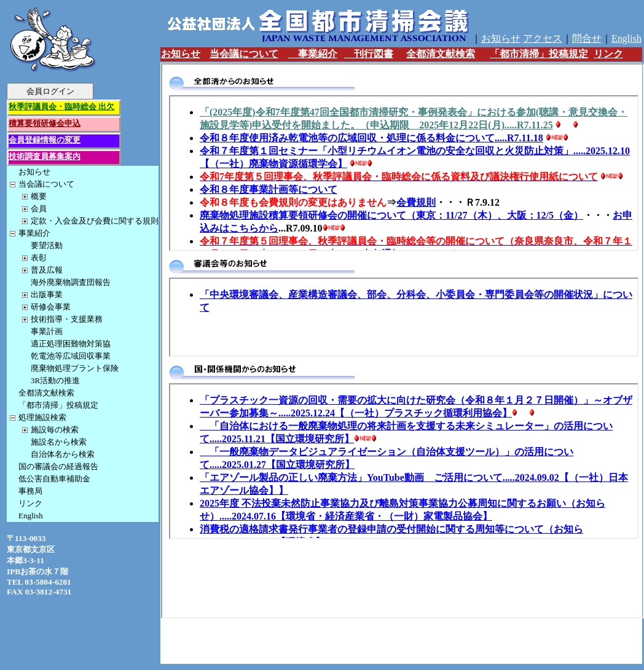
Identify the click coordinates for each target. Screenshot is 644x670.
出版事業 (47, 294)
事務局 (30, 491)
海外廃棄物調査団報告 (71, 282)
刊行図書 (369, 54)
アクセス (543, 38)
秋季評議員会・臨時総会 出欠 (61, 107)
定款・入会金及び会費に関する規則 (95, 221)
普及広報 (47, 270)
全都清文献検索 (46, 393)
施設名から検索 (59, 442)
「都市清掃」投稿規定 (58, 405)
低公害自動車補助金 (54, 479)
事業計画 (47, 331)
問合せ (587, 38)
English (31, 516)
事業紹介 (34, 233)
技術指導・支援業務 (67, 319)
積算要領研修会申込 (45, 123)
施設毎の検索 (55, 430)
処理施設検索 (42, 417)
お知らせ (34, 172)
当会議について (46, 184)
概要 (39, 196)
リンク (30, 503)
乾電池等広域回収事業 (71, 356)
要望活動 (47, 245)
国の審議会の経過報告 (58, 466)
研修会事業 (51, 307)
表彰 (39, 258)
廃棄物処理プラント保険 (75, 368)
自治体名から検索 (63, 454)
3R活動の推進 (55, 380)
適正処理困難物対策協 (71, 344)
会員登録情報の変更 (45, 140)
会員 (39, 208)
